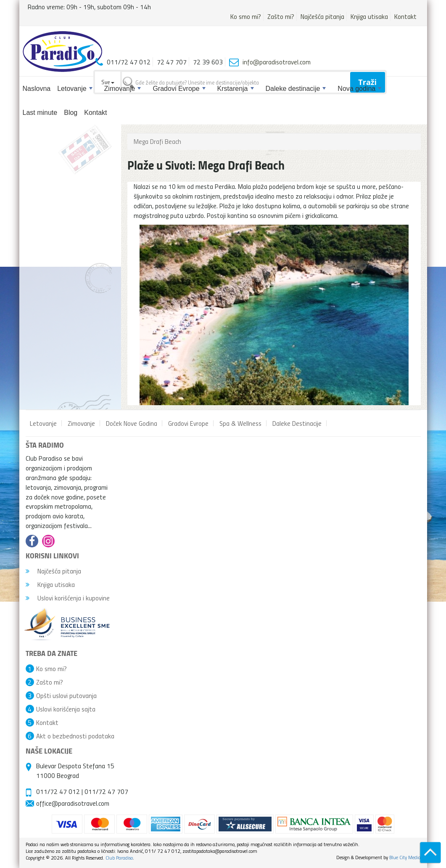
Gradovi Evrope (179, 89)
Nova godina (359, 89)
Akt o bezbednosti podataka (75, 736)
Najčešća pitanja (322, 16)
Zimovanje (123, 89)
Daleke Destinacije (297, 423)
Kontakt (405, 16)
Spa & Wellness (240, 423)
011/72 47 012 (58, 791)
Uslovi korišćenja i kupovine (68, 598)
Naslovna (37, 89)
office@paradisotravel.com (73, 803)
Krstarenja (236, 89)
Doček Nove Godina (132, 423)
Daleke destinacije (296, 89)
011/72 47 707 (106, 791)
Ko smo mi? (246, 16)
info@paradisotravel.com (277, 62)
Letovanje (75, 89)
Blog (71, 113)
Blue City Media (405, 857)
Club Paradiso (119, 858)
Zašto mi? (281, 16)
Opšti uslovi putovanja (66, 695)
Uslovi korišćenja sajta (66, 709)
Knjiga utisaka (369, 16)
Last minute (40, 113)
